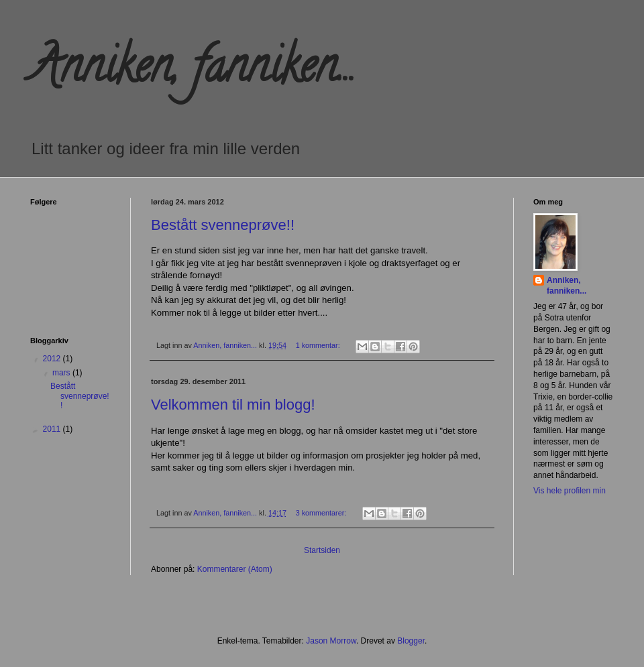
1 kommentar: (319, 345)
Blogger (411, 641)
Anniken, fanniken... (567, 286)
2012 (53, 359)
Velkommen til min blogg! (233, 405)
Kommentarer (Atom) (235, 569)
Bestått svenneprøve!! (223, 225)
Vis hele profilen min (570, 491)
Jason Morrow (331, 641)
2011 (53, 429)
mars (62, 373)
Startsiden (322, 550)
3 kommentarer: (322, 513)
